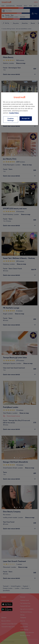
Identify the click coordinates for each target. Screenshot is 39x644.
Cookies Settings (11, 119)
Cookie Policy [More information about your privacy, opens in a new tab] (14, 113)
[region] (20, 109)
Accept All (26, 118)
